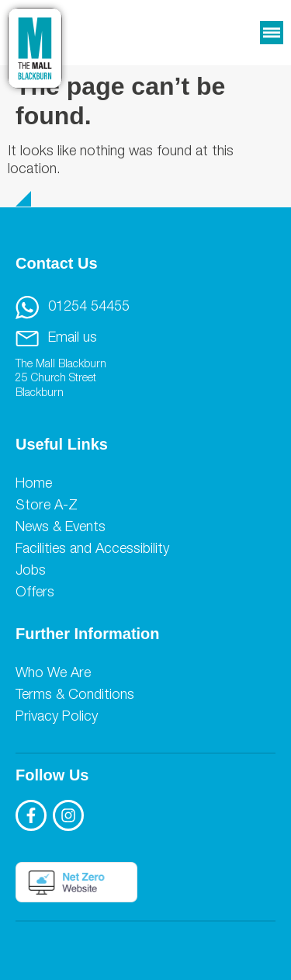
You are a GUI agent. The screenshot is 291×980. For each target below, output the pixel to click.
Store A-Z (47, 506)
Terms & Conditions (75, 696)
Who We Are (53, 674)
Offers (35, 593)
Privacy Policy (57, 718)
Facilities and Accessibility (92, 550)
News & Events (61, 528)
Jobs (31, 572)
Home (34, 485)
